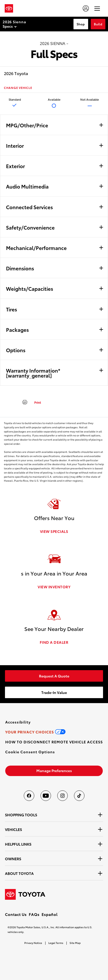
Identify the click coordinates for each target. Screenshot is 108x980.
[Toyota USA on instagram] (62, 796)
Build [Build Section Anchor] (98, 24)
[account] (86, 8)
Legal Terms (56, 943)
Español (50, 914)
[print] (30, 402)
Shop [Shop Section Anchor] (81, 24)
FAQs (34, 914)
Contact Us (16, 914)
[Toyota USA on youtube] (46, 796)
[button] (30, 752)
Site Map (75, 943)
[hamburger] (97, 8)
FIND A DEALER (54, 642)
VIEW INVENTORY (54, 587)
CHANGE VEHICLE (18, 88)
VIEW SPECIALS (54, 531)
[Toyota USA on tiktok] (79, 796)
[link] (54, 676)
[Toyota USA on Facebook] (29, 796)
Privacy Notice (33, 943)
